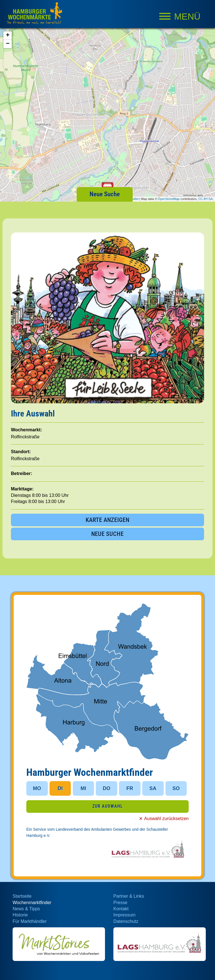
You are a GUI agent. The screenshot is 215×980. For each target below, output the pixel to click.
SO (176, 788)
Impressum (124, 915)
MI (83, 788)
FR (130, 788)
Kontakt (121, 909)
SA (153, 788)
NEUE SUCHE (107, 534)
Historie (20, 915)
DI (60, 788)
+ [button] (8, 36)
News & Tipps (26, 909)
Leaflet (134, 199)
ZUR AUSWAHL (108, 806)
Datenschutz (126, 921)
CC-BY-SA (205, 199)
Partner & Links (129, 896)
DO (107, 788)
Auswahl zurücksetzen (166, 819)
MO (37, 788)
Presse (120, 903)
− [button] (8, 44)
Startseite (22, 896)
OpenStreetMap (169, 199)
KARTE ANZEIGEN (107, 520)
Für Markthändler (30, 921)
